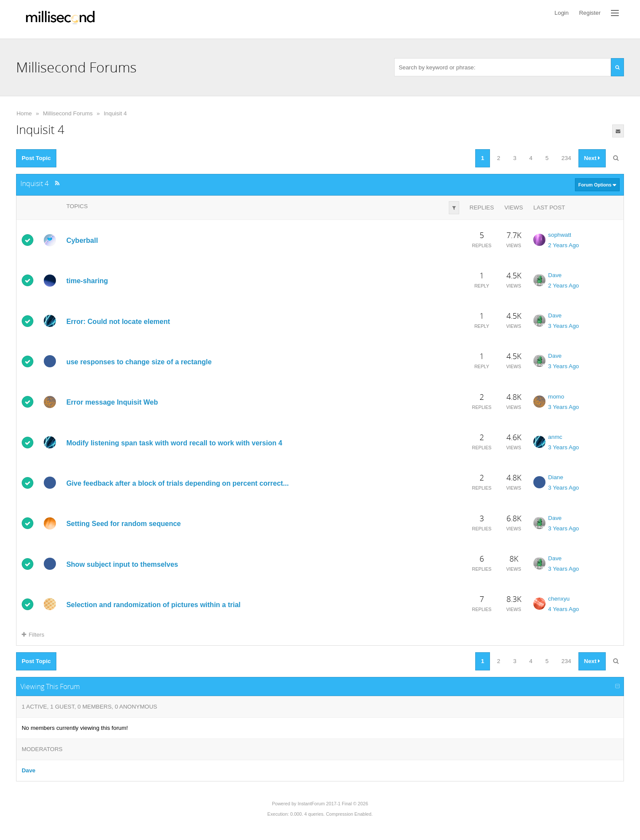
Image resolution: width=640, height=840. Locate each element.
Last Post (549, 208)
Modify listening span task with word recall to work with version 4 (174, 443)
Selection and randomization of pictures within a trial (153, 605)
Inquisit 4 (115, 113)
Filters (33, 635)
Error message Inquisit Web (112, 402)
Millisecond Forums (68, 113)
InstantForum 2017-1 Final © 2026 (333, 804)
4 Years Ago (563, 609)
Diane (556, 477)
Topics (77, 206)
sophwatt (560, 235)
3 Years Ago (563, 326)
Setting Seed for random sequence (124, 524)
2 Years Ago (563, 245)
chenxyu (559, 599)
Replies (482, 208)
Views (514, 208)
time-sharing (87, 281)
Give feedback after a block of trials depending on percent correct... (178, 483)
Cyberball (82, 240)
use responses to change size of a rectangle (139, 362)
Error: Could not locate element (118, 322)
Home (24, 113)
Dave (555, 275)
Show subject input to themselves (122, 564)
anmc (555, 437)
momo (556, 397)
